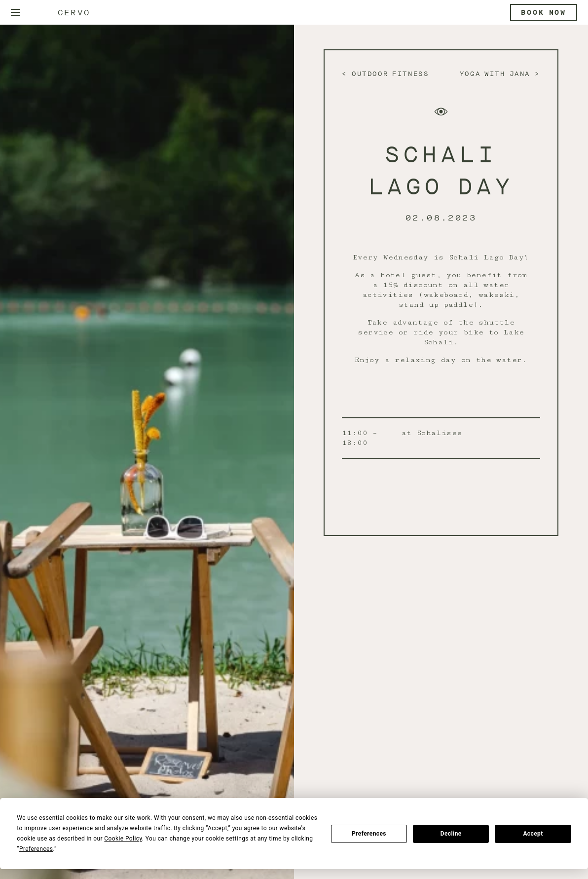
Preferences (369, 834)
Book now (544, 13)
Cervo (74, 13)
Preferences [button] (36, 849)
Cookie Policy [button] (123, 839)
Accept (533, 834)
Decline (451, 834)
